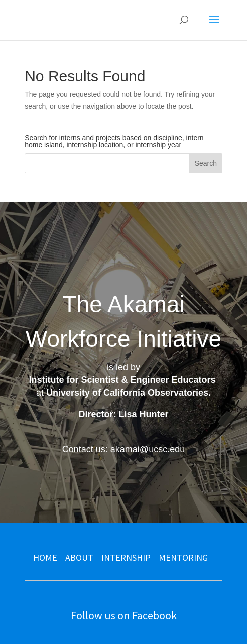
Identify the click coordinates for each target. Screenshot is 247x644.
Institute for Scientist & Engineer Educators (122, 380)
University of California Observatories (127, 393)
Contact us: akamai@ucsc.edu (124, 449)
